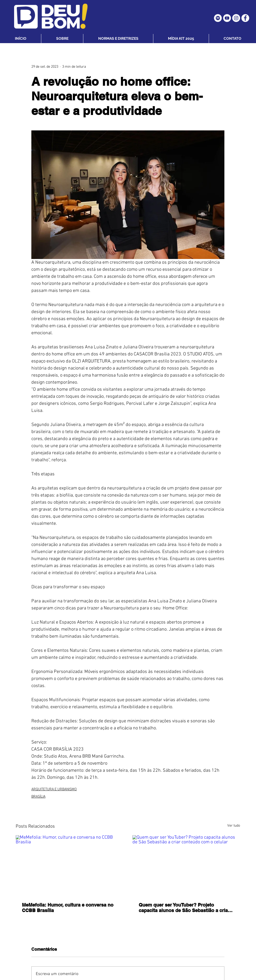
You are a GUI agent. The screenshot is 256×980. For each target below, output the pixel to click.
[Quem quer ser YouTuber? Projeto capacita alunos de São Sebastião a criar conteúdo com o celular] (186, 866)
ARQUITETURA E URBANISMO (54, 789)
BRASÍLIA (38, 797)
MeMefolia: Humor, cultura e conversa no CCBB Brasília (68, 908)
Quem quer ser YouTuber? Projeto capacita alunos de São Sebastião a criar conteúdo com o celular (184, 908)
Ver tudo (234, 826)
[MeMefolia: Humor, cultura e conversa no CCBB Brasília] (70, 866)
